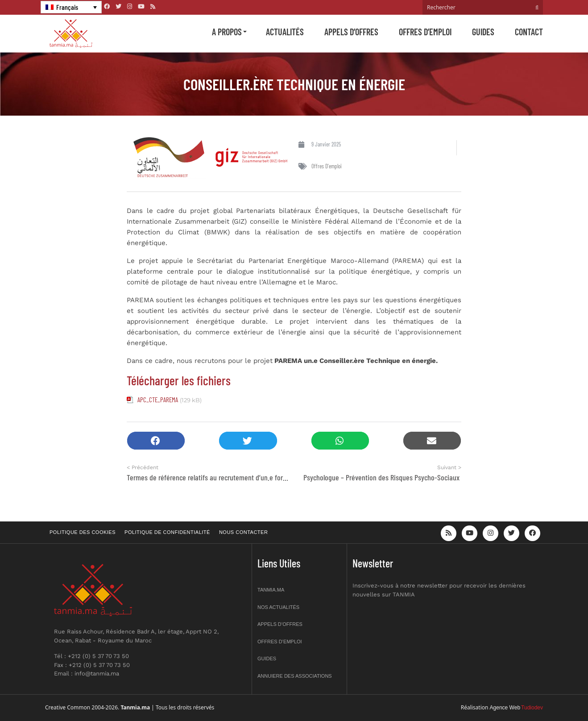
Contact (529, 32)
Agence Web (505, 708)
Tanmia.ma (271, 590)
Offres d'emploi (327, 166)
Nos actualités (278, 607)
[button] (156, 441)
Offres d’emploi (425, 32)
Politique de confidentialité (167, 532)
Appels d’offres (351, 32)
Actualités (285, 32)
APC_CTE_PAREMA (158, 400)
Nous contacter (243, 532)
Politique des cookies (83, 532)
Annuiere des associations (295, 676)
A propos (227, 32)
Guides (483, 32)
